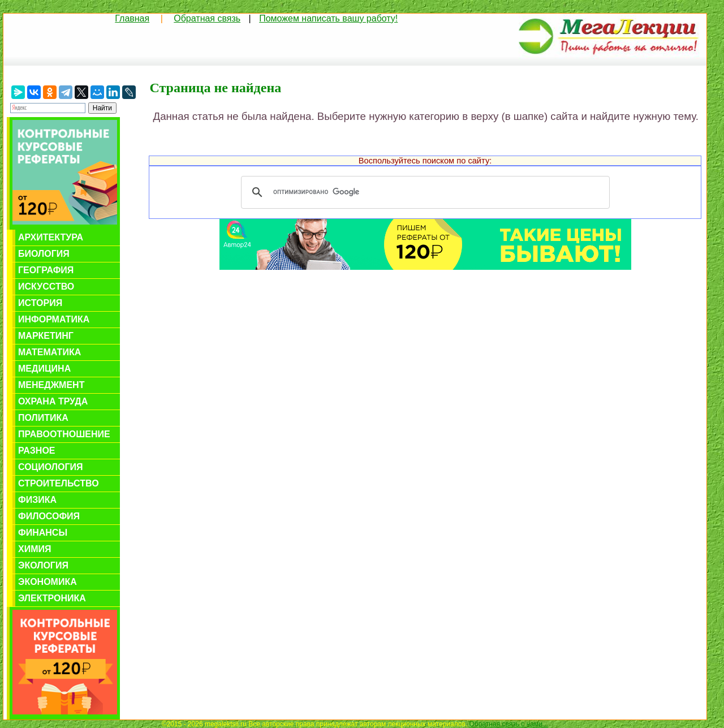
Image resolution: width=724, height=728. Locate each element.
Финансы (43, 533)
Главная (132, 18)
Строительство (59, 483)
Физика (37, 500)
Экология (43, 565)
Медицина (44, 369)
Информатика (54, 319)
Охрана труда (53, 401)
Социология (51, 467)
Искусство (46, 287)
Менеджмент (51, 385)
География (46, 270)
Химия (35, 549)
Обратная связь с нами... (509, 724)
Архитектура (51, 237)
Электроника (52, 598)
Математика (49, 352)
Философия (49, 516)
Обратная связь (207, 18)
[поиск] (424, 192)
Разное (37, 451)
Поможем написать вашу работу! (328, 18)
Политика (43, 418)
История (40, 303)
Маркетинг (46, 336)
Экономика (48, 582)
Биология (44, 254)
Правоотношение (64, 434)
